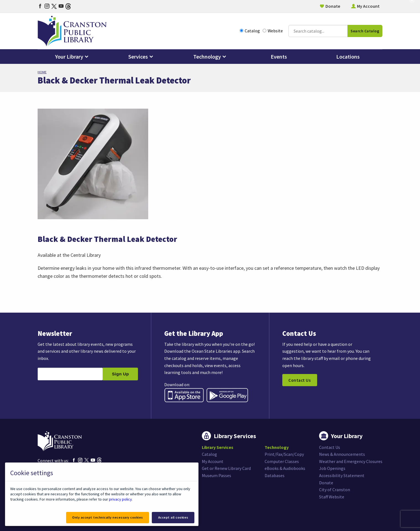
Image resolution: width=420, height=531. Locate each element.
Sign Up (120, 374)
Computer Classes (282, 461)
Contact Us (300, 380)
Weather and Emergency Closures (351, 461)
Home (42, 72)
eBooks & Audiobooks (285, 468)
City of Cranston (335, 490)
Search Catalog (365, 31)
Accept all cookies (173, 517)
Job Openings (332, 468)
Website (273, 31)
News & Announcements (342, 454)
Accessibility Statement (342, 475)
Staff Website (332, 497)
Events (279, 57)
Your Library (69, 57)
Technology (207, 57)
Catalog (250, 31)
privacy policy (120, 499)
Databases (275, 475)
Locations (348, 57)
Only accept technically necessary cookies (108, 517)
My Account (368, 6)
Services (138, 57)
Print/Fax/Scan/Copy (284, 454)
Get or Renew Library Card (226, 468)
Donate (333, 6)
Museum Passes (216, 475)
